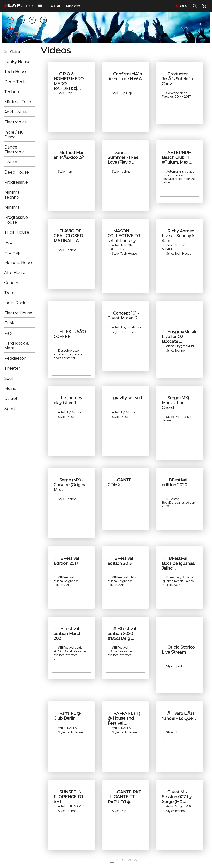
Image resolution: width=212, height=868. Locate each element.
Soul (9, 378)
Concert (12, 283)
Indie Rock (15, 303)
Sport (10, 409)
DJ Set (11, 398)
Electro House (18, 313)
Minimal (12, 207)
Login (181, 6)
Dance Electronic (14, 150)
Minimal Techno (12, 195)
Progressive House (16, 220)
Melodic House (19, 262)
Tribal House (17, 232)
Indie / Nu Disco (14, 135)
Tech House (16, 72)
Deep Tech (15, 82)
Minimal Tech (18, 102)
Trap (9, 293)
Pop (8, 242)
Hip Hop (12, 252)
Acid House (16, 112)
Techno (12, 92)
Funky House (17, 62)
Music (10, 388)
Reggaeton (15, 358)
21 (33, 35)
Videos (56, 50)
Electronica (16, 122)
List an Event (73, 6)
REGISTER (54, 6)
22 (40, 35)
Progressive (16, 182)
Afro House (15, 273)
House (11, 162)
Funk (9, 323)
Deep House (17, 172)
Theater (12, 368)
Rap (8, 333)
